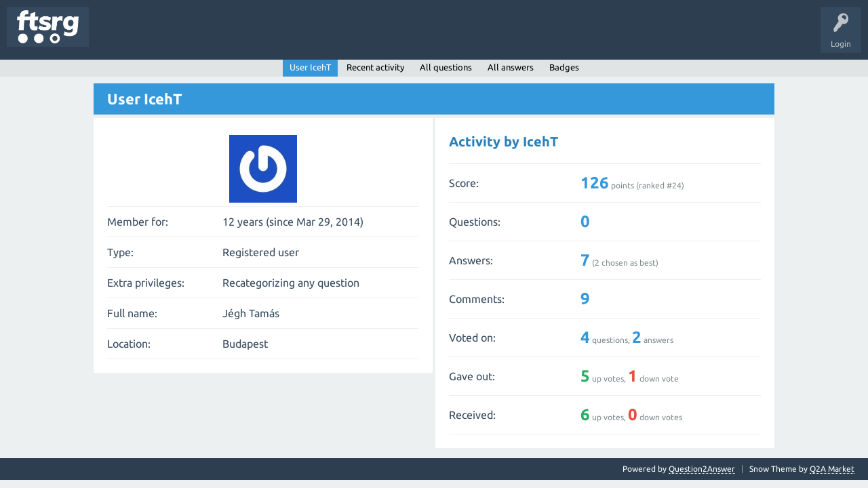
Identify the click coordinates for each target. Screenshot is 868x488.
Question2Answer (702, 469)
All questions (446, 67)
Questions (118, 37)
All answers (511, 67)
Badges (311, 37)
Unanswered (175, 37)
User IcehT (310, 67)
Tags (226, 37)
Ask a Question (401, 37)
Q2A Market (832, 469)
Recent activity (375, 67)
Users (269, 37)
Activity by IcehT (504, 141)
